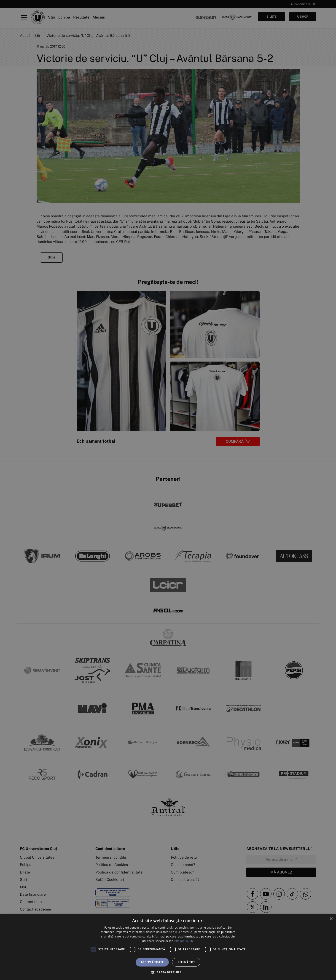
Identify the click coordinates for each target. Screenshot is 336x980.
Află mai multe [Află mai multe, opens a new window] (184, 941)
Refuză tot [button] (186, 962)
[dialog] (168, 947)
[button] (168, 972)
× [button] (331, 919)
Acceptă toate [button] (152, 962)
